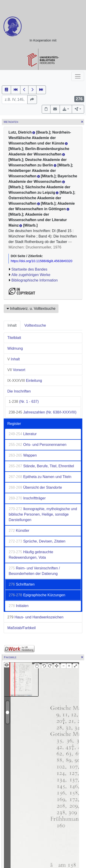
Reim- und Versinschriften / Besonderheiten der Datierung (34, 571)
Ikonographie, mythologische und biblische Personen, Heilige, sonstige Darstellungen (43, 514)
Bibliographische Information (35, 280)
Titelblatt (14, 338)
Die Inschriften (19, 391)
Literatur (23, 434)
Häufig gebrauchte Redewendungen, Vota (31, 555)
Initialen (19, 606)
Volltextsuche (35, 325)
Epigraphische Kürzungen (37, 595)
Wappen (23, 455)
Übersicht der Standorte (35, 487)
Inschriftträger (27, 498)
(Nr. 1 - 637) (24, 402)
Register (14, 424)
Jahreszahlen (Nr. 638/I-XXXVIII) (43, 412)
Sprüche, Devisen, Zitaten (37, 541)
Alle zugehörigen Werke (31, 275)
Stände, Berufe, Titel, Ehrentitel (41, 466)
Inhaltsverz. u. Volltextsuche (31, 309)
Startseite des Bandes (29, 269)
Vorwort (16, 370)
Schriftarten (22, 584)
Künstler (19, 531)
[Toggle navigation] (78, 76)
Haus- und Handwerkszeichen (35, 617)
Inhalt (12, 325)
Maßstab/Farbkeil (22, 628)
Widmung (15, 348)
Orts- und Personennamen (38, 445)
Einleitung (25, 381)
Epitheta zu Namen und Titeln (40, 477)
